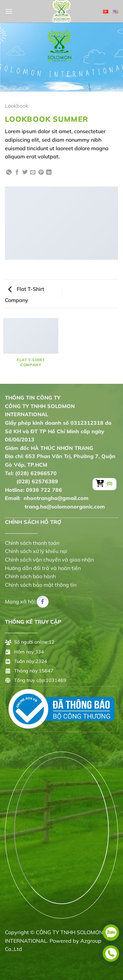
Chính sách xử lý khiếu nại (36, 551)
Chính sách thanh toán (32, 543)
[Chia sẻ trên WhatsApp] (9, 172)
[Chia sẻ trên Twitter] (25, 172)
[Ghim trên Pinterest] (41, 172)
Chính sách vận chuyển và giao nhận (49, 560)
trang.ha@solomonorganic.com (55, 507)
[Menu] (9, 11)
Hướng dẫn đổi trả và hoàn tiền (43, 568)
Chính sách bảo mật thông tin (41, 585)
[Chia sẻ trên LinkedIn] (49, 172)
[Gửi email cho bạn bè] (33, 172)
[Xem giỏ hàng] (104, 483)
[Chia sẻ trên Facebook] (17, 172)
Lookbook (17, 106)
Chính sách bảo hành (30, 576)
